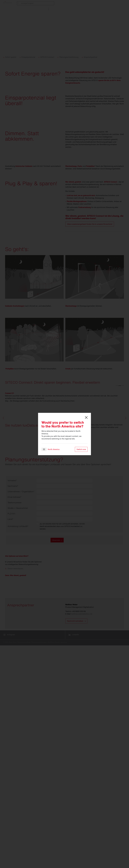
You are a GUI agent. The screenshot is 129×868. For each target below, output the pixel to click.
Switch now (81, 449)
